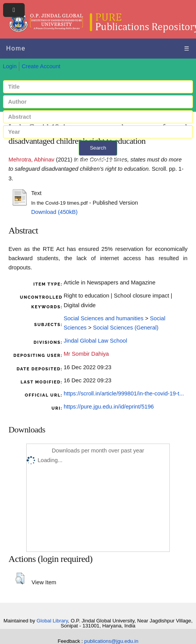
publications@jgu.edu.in (111, 641)
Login (10, 66)
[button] (20, 578)
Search (98, 148)
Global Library (52, 621)
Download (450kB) (55, 212)
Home (16, 48)
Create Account (41, 66)
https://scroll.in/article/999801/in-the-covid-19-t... (124, 393)
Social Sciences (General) (126, 328)
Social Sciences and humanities (104, 318)
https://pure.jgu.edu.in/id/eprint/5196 (109, 407)
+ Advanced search (98, 160)
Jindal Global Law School (95, 341)
